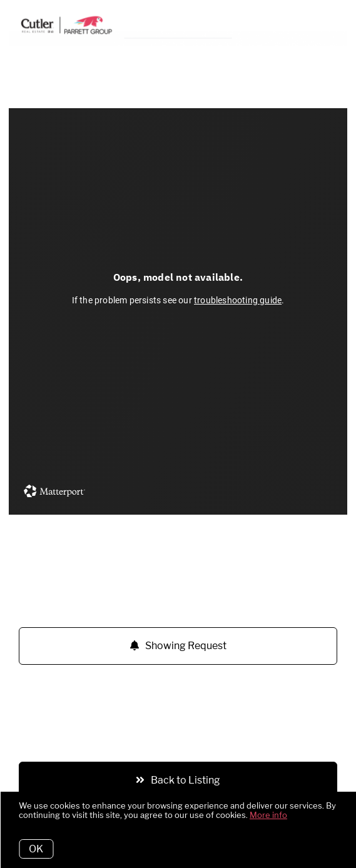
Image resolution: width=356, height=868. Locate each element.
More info (268, 815)
